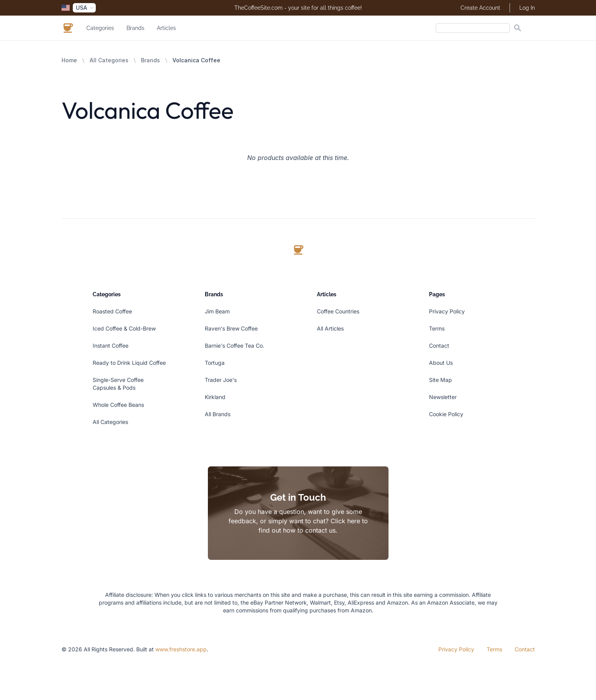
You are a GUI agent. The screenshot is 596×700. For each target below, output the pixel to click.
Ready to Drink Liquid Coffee (129, 363)
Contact (439, 346)
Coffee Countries (338, 311)
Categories (100, 28)
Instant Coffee (111, 346)
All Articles (330, 328)
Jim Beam (217, 311)
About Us (441, 363)
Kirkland (215, 397)
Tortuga (215, 363)
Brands (135, 28)
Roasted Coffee (112, 311)
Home (69, 60)
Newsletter (443, 397)
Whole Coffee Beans (118, 405)
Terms (437, 328)
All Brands (218, 414)
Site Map (440, 380)
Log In (527, 8)
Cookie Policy (446, 414)
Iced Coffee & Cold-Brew (124, 328)
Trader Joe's (221, 380)
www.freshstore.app (181, 649)
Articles (166, 28)
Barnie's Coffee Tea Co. (235, 346)
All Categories (109, 60)
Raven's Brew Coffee (231, 328)
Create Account (480, 8)
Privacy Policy (447, 311)
